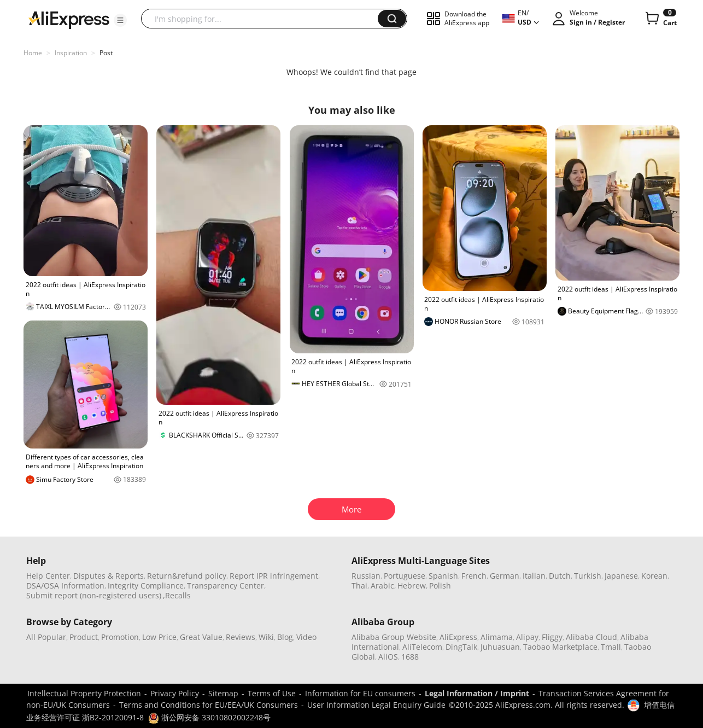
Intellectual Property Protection (84, 693)
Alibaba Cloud (591, 637)
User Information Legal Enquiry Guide (376, 705)
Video (306, 637)
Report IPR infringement (274, 576)
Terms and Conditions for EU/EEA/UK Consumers (209, 705)
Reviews (241, 637)
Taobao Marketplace (560, 647)
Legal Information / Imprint (477, 693)
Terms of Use (272, 693)
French (474, 576)
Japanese (621, 576)
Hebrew (412, 586)
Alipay (527, 637)
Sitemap (223, 693)
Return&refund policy (187, 576)
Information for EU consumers (360, 693)
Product (84, 637)
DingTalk (461, 647)
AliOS (388, 657)
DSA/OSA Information (65, 586)
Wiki (266, 637)
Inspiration (71, 53)
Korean (654, 576)
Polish (440, 586)
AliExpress (458, 637)
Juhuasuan (500, 647)
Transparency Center (225, 586)
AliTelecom (422, 647)
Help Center (48, 576)
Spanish (443, 576)
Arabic (382, 586)
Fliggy (552, 637)
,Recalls (177, 595)
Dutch (560, 576)
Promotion (120, 637)
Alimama (497, 637)
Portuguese (405, 576)
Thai (359, 586)
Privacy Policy (175, 693)
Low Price (159, 637)
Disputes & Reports (109, 576)
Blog (285, 637)
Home (33, 53)
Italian (534, 576)
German (505, 576)
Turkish (588, 576)
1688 (410, 657)
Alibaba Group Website (394, 637)
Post (106, 53)
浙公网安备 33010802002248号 (209, 717)
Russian (366, 576)
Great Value (201, 637)
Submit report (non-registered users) (94, 595)
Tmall (611, 647)
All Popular (46, 637)
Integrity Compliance (146, 586)
